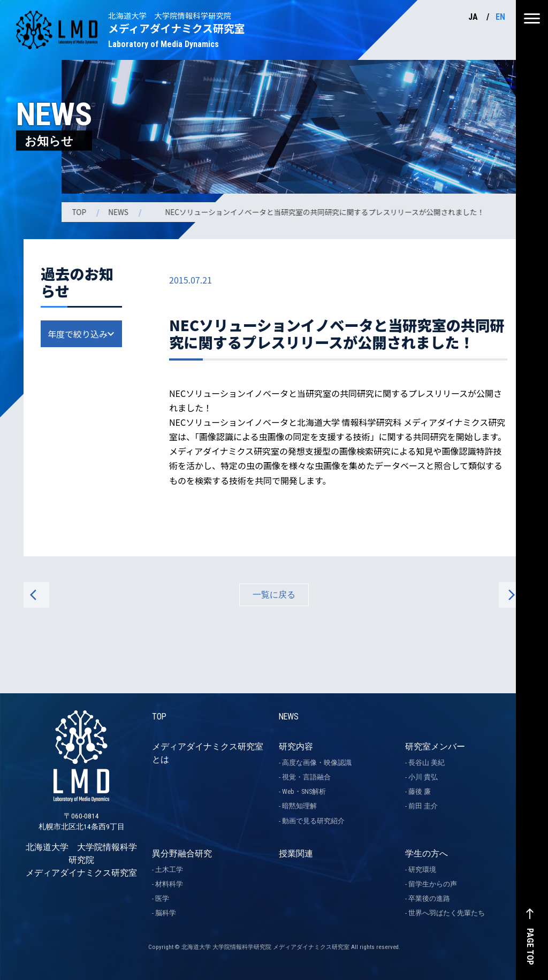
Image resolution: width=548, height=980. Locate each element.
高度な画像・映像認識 (317, 763)
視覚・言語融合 (306, 777)
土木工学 (169, 870)
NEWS (120, 212)
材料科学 (169, 884)
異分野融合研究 (182, 853)
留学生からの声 (433, 884)
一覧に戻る (274, 595)
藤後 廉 (420, 791)
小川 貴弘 (423, 777)
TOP (81, 212)
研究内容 (296, 747)
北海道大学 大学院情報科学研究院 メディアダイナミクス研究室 (81, 816)
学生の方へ (427, 853)
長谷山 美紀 (427, 763)
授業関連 (296, 853)
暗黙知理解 (299, 806)
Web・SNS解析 (304, 791)
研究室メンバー (435, 747)
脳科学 (166, 913)
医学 (162, 898)
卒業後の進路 (429, 898)
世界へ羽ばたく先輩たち (447, 913)
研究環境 (422, 870)
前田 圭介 (423, 806)
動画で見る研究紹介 (313, 821)
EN (500, 17)
